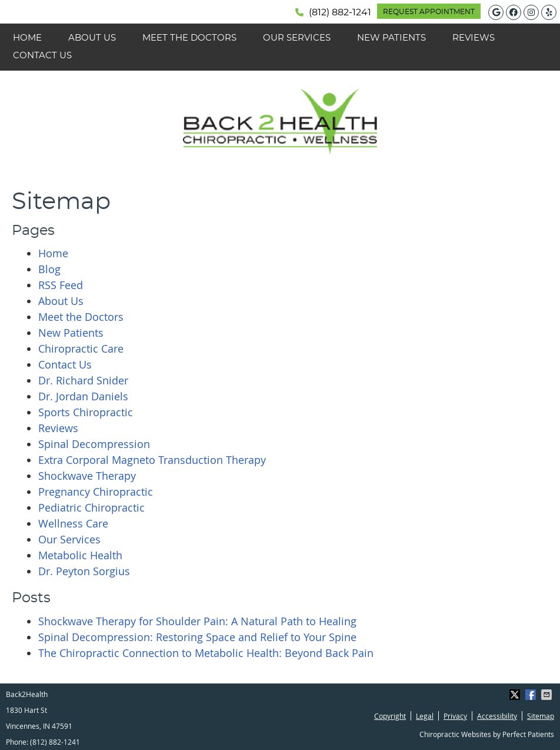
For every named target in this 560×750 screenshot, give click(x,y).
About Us (92, 38)
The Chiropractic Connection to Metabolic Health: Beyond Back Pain (206, 653)
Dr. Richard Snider (83, 380)
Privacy (455, 716)
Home (27, 38)
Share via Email (548, 695)
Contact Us (42, 56)
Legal (425, 716)
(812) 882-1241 (340, 12)
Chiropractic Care (81, 349)
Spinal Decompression (94, 444)
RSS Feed (61, 285)
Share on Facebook (532, 695)
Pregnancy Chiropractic (96, 492)
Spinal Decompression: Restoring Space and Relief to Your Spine (197, 637)
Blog (49, 269)
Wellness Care (73, 523)
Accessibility (497, 716)
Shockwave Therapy (87, 476)
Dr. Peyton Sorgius (84, 571)
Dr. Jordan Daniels (83, 396)
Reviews (474, 38)
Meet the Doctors (189, 38)
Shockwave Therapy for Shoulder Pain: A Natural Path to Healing (197, 621)
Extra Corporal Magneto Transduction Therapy (152, 460)
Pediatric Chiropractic (91, 507)
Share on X (516, 695)
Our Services (297, 38)
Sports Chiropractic (86, 412)
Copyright (390, 716)
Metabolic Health (80, 555)
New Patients (391, 38)
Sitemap (541, 716)
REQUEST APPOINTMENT (429, 12)
